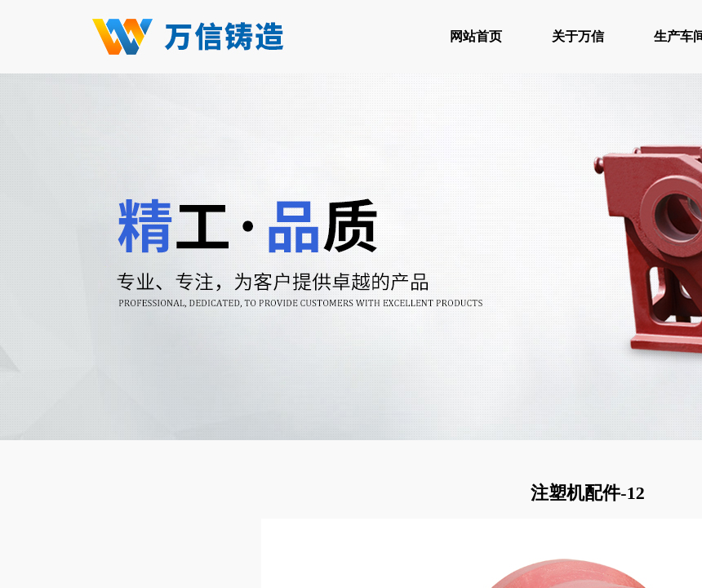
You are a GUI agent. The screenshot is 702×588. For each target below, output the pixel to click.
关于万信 (578, 36)
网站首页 (476, 36)
